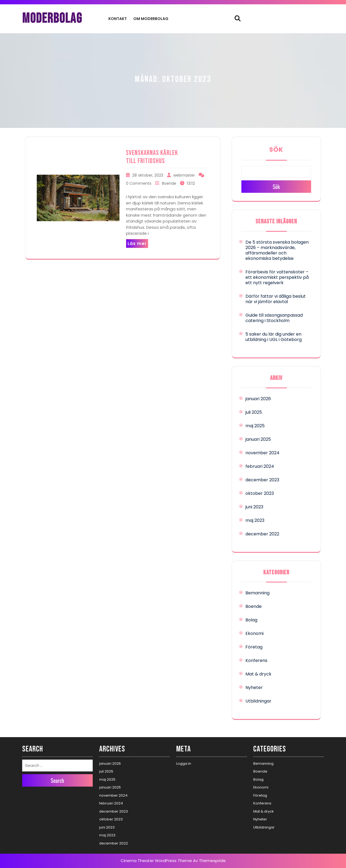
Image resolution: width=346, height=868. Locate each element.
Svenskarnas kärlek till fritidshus (152, 157)
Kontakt (118, 19)
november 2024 (262, 453)
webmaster (184, 175)
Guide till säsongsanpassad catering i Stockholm (274, 318)
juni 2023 (254, 507)
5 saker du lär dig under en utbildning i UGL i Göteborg (274, 337)
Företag (254, 647)
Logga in (184, 763)
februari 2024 (260, 466)
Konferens (256, 660)
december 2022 (262, 534)
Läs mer (137, 243)
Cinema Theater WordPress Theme (156, 861)
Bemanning (257, 593)
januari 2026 (258, 399)
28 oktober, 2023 (148, 175)
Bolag (251, 620)
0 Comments (139, 183)
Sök (276, 150)
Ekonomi (254, 633)
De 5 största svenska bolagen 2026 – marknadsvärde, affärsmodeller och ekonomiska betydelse (277, 250)
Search (58, 780)
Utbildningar (258, 701)
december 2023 (262, 480)
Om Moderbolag (151, 19)
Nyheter (254, 688)
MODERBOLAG (52, 19)
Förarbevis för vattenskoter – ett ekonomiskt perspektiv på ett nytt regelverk (277, 277)
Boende (169, 183)
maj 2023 (255, 520)
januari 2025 (258, 439)
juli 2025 (254, 412)
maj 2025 (255, 426)
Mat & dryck (258, 674)
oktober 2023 (260, 493)
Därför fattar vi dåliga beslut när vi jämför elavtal (276, 299)
